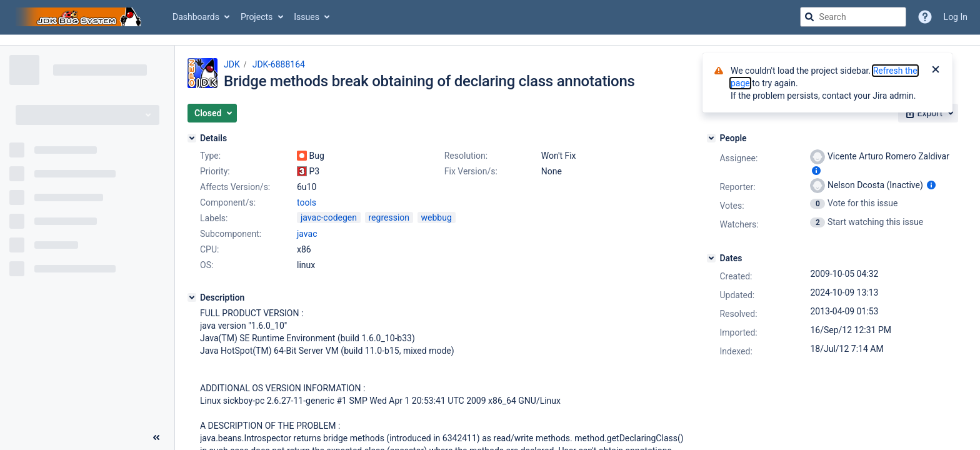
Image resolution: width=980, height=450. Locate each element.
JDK (232, 64)
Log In (956, 17)
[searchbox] (853, 17)
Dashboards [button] (196, 17)
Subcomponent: (231, 234)
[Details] (192, 138)
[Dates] (711, 258)
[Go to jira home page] (80, 17)
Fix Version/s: (471, 171)
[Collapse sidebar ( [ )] (156, 437)
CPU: (209, 249)
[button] (212, 113)
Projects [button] (257, 17)
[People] (711, 138)
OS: (207, 265)
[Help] (925, 17)
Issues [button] (307, 17)
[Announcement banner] (490, 40)
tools (307, 202)
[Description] (192, 297)
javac (307, 234)
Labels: (214, 218)
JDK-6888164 (279, 64)
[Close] (936, 71)
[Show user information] (816, 171)
